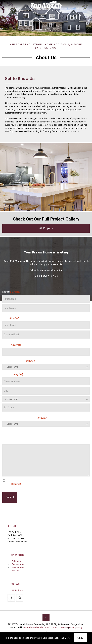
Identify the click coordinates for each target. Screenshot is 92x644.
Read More (64, 638)
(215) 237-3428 (46, 48)
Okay (80, 638)
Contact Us (17, 590)
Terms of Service (60, 627)
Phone (12, 345)
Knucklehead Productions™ (37, 627)
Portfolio (16, 571)
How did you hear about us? (25, 418)
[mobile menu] (87, 5)
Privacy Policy (76, 627)
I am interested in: (19, 361)
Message (8, 432)
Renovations (18, 564)
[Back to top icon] (46, 617)
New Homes (18, 567)
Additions (17, 561)
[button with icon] (11, 598)
